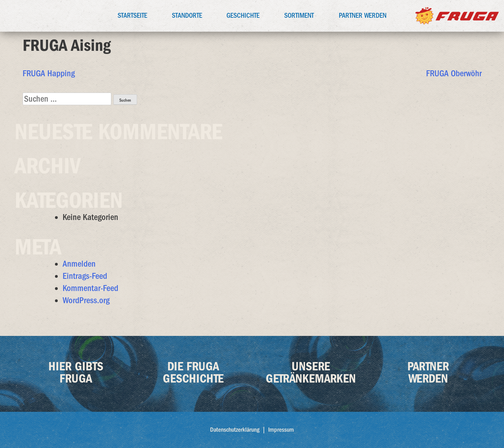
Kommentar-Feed (90, 288)
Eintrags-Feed (85, 276)
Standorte (187, 15)
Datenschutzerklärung (235, 430)
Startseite (132, 15)
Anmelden (79, 264)
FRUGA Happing (49, 73)
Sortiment (299, 15)
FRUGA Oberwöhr (454, 73)
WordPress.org (86, 300)
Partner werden (363, 15)
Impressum (281, 430)
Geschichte (243, 15)
